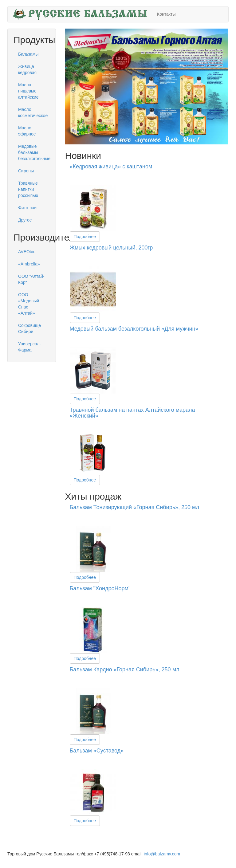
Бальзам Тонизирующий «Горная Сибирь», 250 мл (134, 507)
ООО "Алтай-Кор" (31, 279)
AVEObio (27, 252)
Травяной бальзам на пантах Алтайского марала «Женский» (132, 413)
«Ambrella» (29, 264)
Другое (25, 220)
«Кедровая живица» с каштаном (111, 167)
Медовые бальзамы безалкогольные (34, 152)
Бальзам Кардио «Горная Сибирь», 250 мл (125, 670)
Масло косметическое (33, 112)
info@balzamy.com (162, 854)
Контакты (166, 14)
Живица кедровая (27, 69)
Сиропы (26, 171)
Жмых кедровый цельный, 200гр (111, 248)
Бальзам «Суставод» (97, 751)
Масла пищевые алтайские (28, 91)
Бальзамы (28, 54)
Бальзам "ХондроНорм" (100, 588)
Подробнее (85, 237)
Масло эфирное (27, 131)
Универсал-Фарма (29, 347)
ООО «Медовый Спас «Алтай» (29, 304)
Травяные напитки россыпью (28, 189)
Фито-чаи (27, 208)
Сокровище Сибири (29, 328)
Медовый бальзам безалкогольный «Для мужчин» (134, 329)
